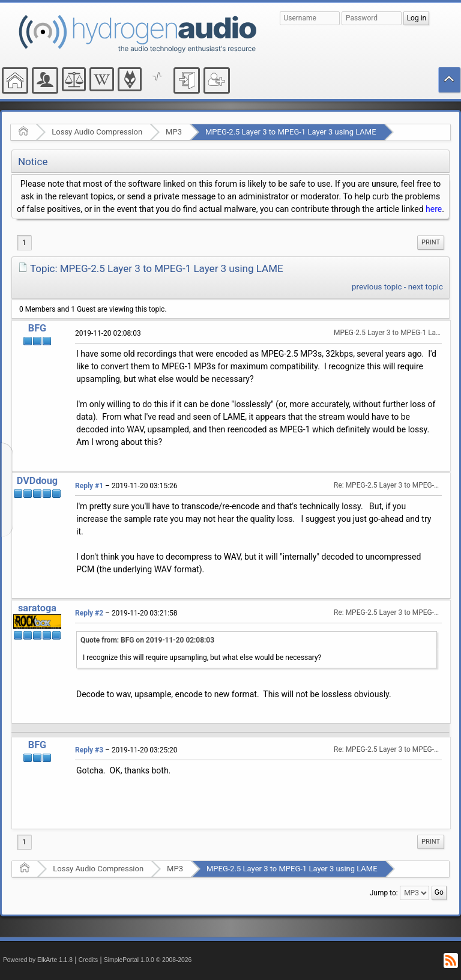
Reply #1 (89, 486)
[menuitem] (431, 243)
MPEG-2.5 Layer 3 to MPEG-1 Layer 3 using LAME (291, 132)
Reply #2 (89, 613)
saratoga (37, 608)
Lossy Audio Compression (97, 132)
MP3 (174, 132)
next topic (426, 287)
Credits (89, 960)
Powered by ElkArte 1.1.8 (38, 960)
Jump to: (384, 893)
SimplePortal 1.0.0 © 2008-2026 (148, 960)
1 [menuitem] (24, 243)
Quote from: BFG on (147, 640)
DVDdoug (37, 481)
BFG (37, 328)
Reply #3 (89, 750)
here (434, 209)
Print (431, 242)
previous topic (377, 287)
